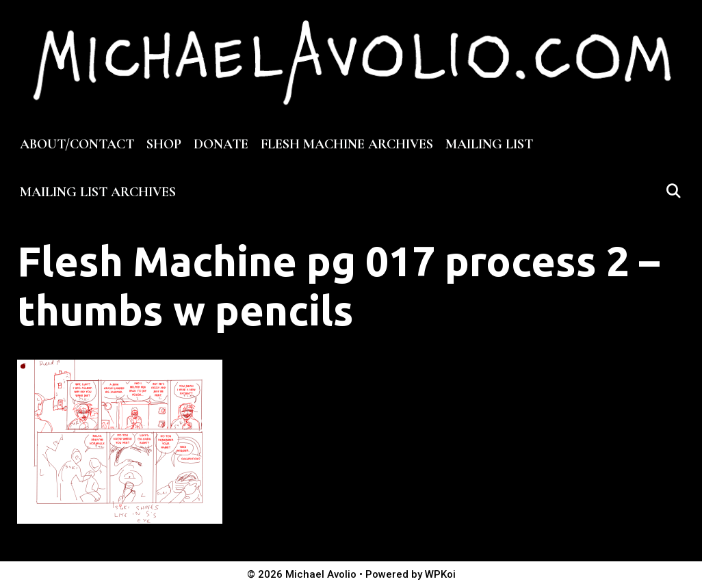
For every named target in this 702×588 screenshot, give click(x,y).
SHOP (164, 144)
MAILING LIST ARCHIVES (98, 192)
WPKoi (440, 574)
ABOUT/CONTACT (77, 144)
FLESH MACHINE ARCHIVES (347, 144)
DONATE (221, 144)
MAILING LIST (489, 144)
